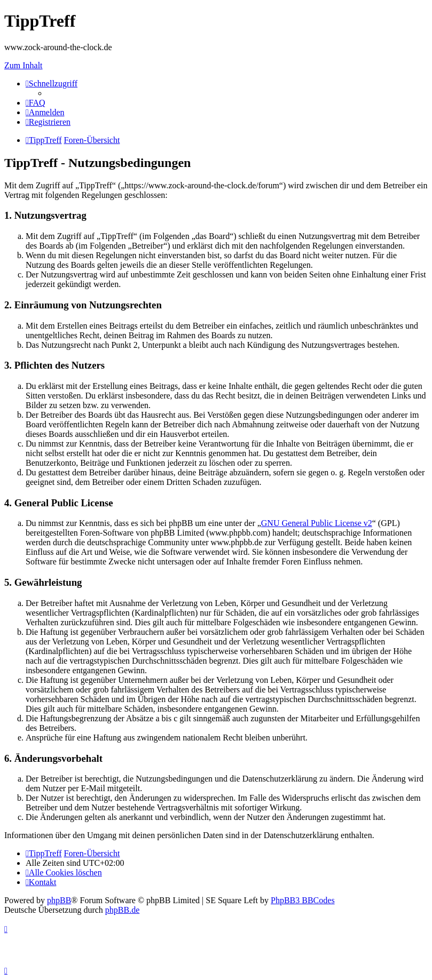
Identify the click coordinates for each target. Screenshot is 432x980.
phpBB (59, 900)
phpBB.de (122, 910)
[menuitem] (36, 103)
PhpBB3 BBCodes (303, 900)
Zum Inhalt (23, 65)
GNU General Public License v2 (317, 523)
